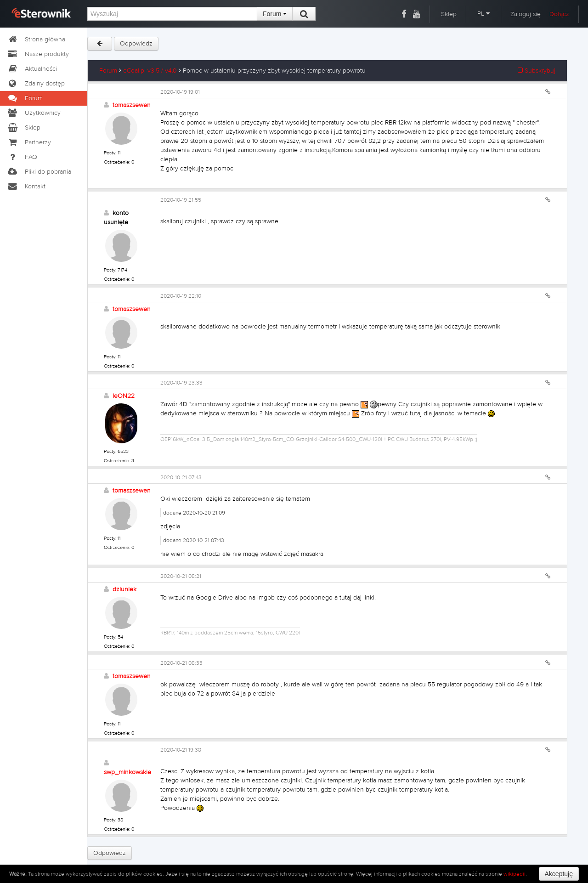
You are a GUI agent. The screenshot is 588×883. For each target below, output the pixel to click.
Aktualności (32, 69)
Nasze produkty (38, 54)
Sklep (449, 14)
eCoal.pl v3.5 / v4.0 (150, 71)
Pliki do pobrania (39, 172)
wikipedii (514, 874)
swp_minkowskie (127, 772)
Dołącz (559, 14)
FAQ (22, 157)
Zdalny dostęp (36, 84)
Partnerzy (29, 142)
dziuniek (124, 589)
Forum (275, 14)
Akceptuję (559, 874)
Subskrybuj (537, 71)
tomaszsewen (132, 105)
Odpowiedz (136, 44)
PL (483, 14)
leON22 (124, 396)
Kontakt (26, 187)
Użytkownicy (34, 113)
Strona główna (36, 40)
